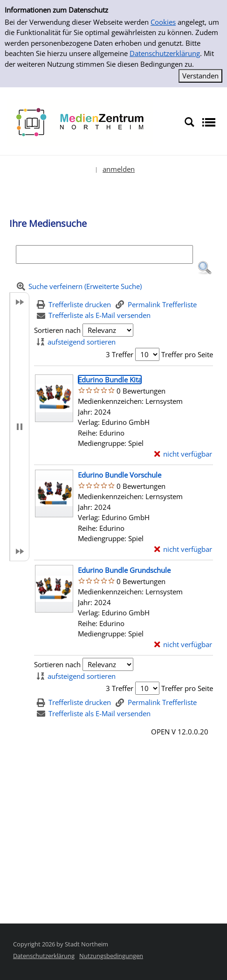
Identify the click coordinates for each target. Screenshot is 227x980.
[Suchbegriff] (104, 254)
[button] (205, 268)
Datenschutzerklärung (165, 53)
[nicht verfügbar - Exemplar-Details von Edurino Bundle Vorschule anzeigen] (183, 549)
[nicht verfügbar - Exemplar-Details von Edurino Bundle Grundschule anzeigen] (183, 645)
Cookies (163, 22)
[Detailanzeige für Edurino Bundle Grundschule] (124, 570)
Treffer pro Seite (187, 354)
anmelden (119, 169)
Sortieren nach (57, 330)
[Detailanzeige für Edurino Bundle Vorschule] (120, 475)
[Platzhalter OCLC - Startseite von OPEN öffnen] (80, 121)
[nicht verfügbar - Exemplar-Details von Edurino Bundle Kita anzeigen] (183, 454)
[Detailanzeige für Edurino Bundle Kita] (110, 380)
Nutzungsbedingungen (111, 956)
